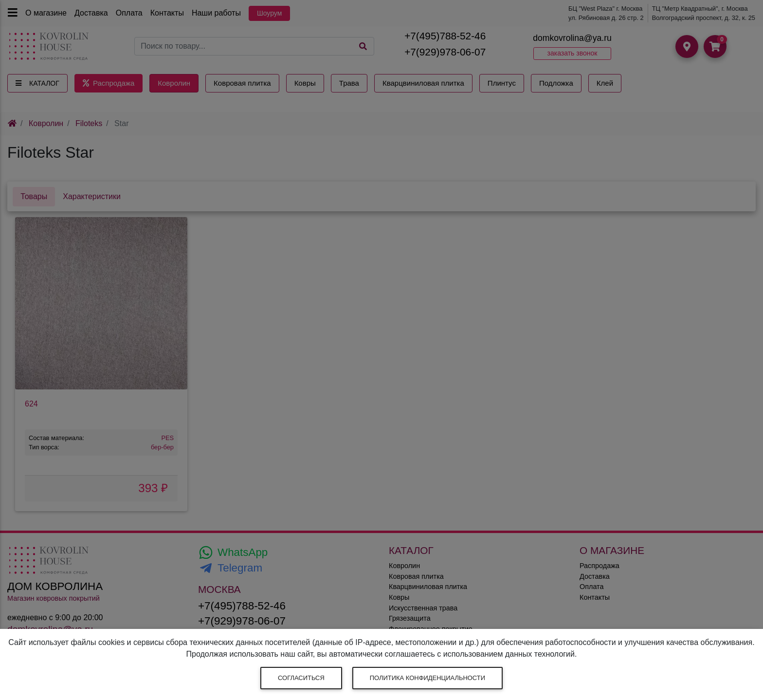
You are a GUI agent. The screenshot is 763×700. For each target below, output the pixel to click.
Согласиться (301, 678)
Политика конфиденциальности (427, 678)
